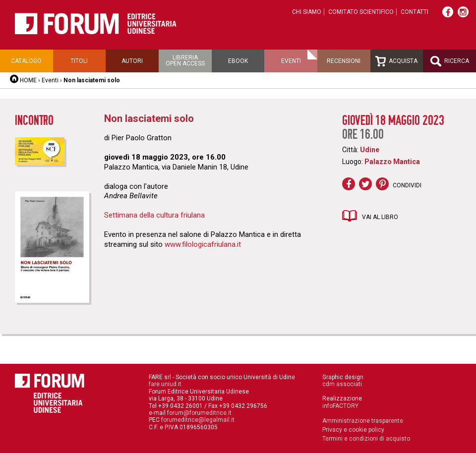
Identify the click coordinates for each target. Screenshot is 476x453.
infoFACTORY (340, 406)
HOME (28, 80)
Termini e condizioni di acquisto (366, 439)
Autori (132, 61)
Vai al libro (380, 217)
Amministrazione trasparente (363, 421)
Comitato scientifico (361, 12)
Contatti (415, 12)
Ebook (238, 61)
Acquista (396, 61)
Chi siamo (307, 12)
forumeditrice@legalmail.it (198, 420)
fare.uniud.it (165, 384)
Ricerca (450, 61)
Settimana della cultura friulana (154, 215)
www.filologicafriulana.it (203, 244)
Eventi (291, 61)
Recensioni (344, 61)
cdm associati (342, 384)
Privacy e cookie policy (353, 430)
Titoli (79, 61)
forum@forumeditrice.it (199, 413)
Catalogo (26, 61)
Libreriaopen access (185, 60)
